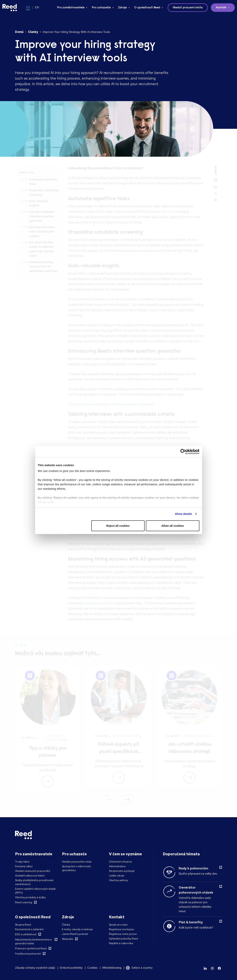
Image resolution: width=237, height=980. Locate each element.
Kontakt (221, 8)
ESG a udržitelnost (26, 934)
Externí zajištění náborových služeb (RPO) (35, 891)
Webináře (68, 939)
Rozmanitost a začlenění (29, 929)
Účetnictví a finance (120, 862)
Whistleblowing (112, 968)
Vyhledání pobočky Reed (123, 939)
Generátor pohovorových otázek (196, 890)
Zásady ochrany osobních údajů (35, 968)
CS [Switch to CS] (28, 7)
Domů (19, 32)
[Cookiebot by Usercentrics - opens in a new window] (183, 452)
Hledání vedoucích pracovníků (33, 871)
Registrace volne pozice (123, 934)
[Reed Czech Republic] (10, 8)
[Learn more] (205, 968)
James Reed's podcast (75, 934)
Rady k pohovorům (193, 868)
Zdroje (122, 8)
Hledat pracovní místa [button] (188, 8)
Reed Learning (24, 902)
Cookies (92, 968)
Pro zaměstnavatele (71, 8)
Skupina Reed (23, 925)
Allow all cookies (173, 526)
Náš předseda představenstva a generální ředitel (33, 941)
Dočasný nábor (24, 866)
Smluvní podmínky (71, 968)
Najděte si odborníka (121, 943)
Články (66, 925)
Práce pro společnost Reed (31, 948)
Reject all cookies (118, 526)
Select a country (142, 968)
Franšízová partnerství (28, 954)
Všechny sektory (119, 880)
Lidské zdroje (117, 876)
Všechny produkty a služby (30, 897)
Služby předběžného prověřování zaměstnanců (34, 882)
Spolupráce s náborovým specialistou (76, 868)
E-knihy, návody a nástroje (77, 929)
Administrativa (117, 866)
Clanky (33, 32)
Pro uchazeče (101, 8)
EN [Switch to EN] (37, 7)
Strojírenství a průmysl (122, 871)
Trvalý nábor (22, 862)
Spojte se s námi (118, 925)
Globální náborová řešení (30, 876)
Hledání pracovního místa (77, 862)
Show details (183, 514)
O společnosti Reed (147, 8)
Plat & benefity (191, 922)
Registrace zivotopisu (121, 929)
